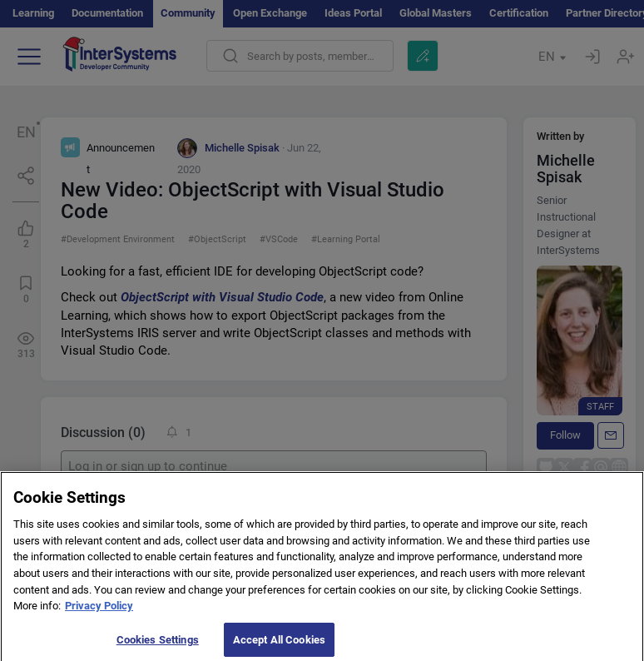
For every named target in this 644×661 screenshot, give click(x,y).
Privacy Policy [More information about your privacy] (99, 611)
